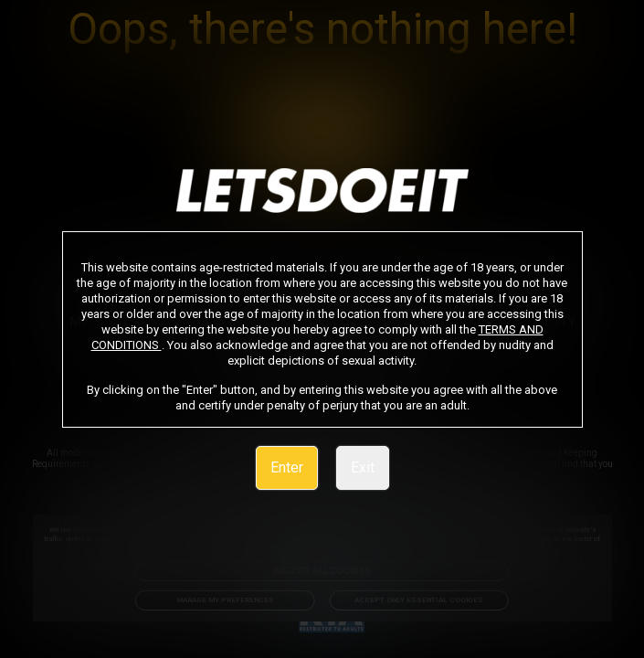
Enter (287, 467)
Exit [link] (363, 467)
